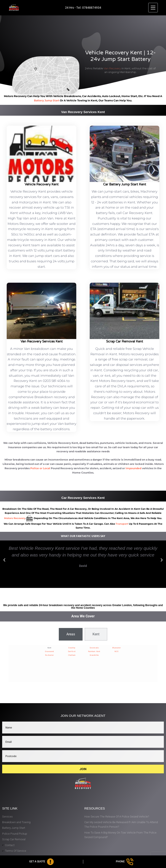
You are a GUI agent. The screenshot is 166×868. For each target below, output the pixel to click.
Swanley (72, 648)
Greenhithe (94, 655)
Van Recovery (112, 68)
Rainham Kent (94, 651)
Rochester (50, 655)
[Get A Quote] (41, 862)
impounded (133, 468)
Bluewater (117, 648)
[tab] (71, 634)
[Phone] (125, 862)
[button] (4, 560)
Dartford (72, 651)
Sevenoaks (94, 648)
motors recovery (15, 518)
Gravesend (49, 651)
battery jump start (47, 100)
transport (122, 524)
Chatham (72, 655)
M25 (117, 651)
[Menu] (153, 8)
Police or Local (40, 468)
